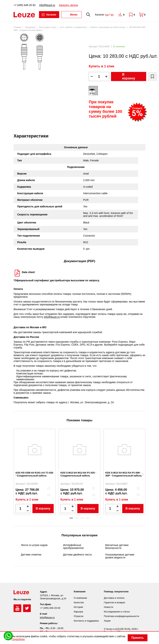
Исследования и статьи (117, 612)
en (112, 15)
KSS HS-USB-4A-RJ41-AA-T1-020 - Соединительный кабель (34, 474)
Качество (79, 602)
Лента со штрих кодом (34, 545)
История (78, 607)
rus (107, 15)
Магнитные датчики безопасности (117, 547)
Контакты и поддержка (86, 621)
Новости (108, 607)
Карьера (78, 612)
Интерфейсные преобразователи (73, 547)
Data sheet (28, 272)
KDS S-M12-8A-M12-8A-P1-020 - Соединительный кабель (78, 474)
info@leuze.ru (47, 5)
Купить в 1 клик (101, 66)
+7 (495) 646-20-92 (25, 5)
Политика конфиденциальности (121, 616)
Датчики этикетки (31, 555)
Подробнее (18, 639)
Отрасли (79, 616)
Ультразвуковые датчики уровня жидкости (120, 556)
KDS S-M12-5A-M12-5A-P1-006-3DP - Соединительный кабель (124, 474)
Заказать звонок (68, 5)
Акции (107, 621)
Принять (138, 638)
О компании (80, 598)
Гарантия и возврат (115, 602)
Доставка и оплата (114, 598)
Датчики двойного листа (77, 555)
